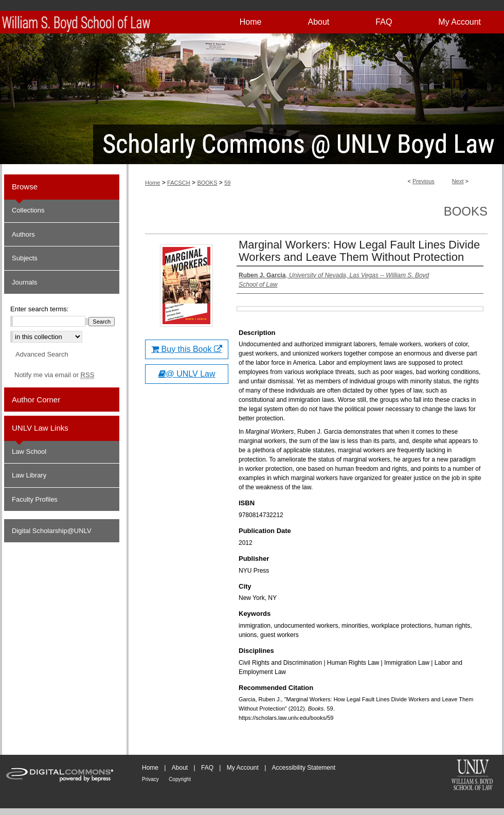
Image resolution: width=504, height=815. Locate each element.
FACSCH (179, 183)
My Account (243, 768)
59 (227, 183)
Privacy (150, 779)
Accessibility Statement (304, 768)
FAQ (207, 768)
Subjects (25, 258)
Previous (424, 181)
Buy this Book (187, 349)
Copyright (180, 779)
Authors (23, 234)
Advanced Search (42, 354)
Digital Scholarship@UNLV (52, 531)
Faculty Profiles (35, 499)
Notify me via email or (54, 375)
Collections (28, 210)
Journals (24, 282)
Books (466, 211)
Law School (29, 451)
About (180, 768)
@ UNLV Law (187, 374)
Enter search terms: (39, 309)
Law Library (29, 475)
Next (458, 181)
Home (152, 183)
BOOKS (207, 183)
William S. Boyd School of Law (472, 776)
